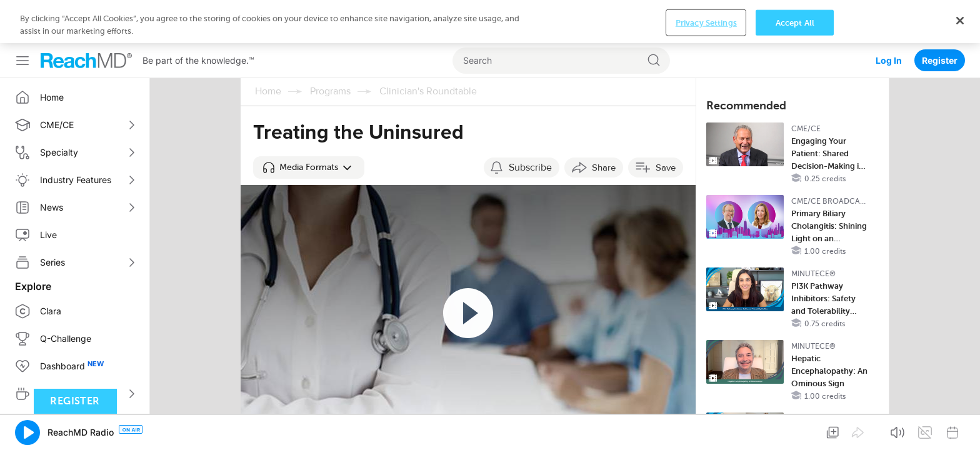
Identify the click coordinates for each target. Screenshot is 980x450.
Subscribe (530, 124)
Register (940, 17)
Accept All (795, 430)
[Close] (960, 429)
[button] (309, 124)
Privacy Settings (706, 430)
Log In (889, 17)
